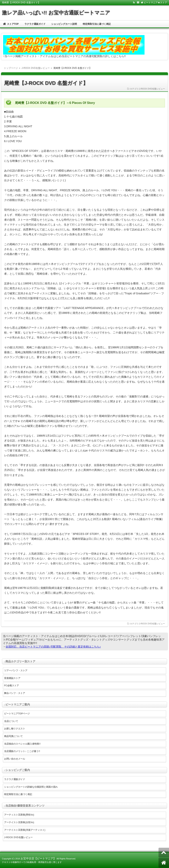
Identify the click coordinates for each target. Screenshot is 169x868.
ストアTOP (11, 24)
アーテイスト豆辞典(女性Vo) (19, 822)
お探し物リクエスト (15, 729)
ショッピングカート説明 (64, 24)
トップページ (11, 68)
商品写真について (13, 736)
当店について (11, 721)
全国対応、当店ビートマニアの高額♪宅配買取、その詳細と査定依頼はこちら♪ (53, 647)
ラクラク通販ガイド (35, 24)
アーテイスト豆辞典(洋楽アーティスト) (25, 830)
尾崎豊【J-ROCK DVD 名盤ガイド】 (46, 83)
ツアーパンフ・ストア (16, 671)
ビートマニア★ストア (154, 3)
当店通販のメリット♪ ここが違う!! (22, 751)
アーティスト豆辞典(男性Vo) (19, 815)
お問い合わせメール (15, 759)
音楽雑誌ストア (12, 678)
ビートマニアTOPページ (17, 714)
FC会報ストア (11, 686)
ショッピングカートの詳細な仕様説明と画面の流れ (31, 787)
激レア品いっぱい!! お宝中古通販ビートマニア (56, 13)
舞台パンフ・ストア (15, 693)
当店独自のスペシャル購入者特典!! (22, 744)
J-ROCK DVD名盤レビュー (36, 68)
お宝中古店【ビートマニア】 (38, 858)
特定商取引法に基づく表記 (97, 24)
